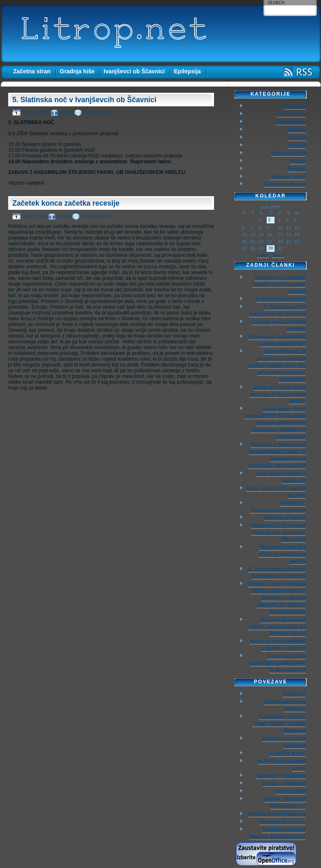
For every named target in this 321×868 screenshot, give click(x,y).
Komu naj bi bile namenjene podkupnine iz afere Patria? (278, 663)
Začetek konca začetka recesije (66, 203)
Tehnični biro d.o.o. (283, 822)
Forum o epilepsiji (284, 784)
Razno (298, 161)
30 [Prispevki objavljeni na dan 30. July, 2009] (270, 248)
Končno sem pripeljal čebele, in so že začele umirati (279, 285)
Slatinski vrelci (288, 177)
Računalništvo (288, 153)
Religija (297, 169)
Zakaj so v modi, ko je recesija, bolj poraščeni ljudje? (278, 394)
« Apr (263, 255)
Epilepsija (187, 71)
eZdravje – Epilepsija (281, 776)
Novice (66, 112)
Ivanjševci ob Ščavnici (134, 71)
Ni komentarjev (98, 112)
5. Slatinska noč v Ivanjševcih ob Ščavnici (84, 100)
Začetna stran (32, 71)
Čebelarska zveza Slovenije (285, 705)
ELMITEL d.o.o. (287, 753)
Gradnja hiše (77, 71)
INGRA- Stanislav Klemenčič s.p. (285, 803)
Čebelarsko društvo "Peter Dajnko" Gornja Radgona (279, 724)
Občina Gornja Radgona (277, 814)
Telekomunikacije (285, 184)
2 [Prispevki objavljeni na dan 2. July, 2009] (269, 220)
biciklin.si (294, 694)
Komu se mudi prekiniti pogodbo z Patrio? (278, 645)
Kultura (297, 130)
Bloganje (295, 106)
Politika (64, 216)
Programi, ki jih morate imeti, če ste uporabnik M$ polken (278, 533)
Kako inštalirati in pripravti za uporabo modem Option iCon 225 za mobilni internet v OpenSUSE (277, 366)
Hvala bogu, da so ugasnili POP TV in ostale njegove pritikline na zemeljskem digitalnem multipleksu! (275, 423)
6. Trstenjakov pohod (280, 299)
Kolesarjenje (291, 122)
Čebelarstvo (291, 114)
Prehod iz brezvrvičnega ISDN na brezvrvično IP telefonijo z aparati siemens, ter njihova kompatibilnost (277, 598)
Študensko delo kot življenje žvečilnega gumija (282, 554)
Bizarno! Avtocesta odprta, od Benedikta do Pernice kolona (277, 627)
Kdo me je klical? (285, 518)
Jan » (278, 255)
